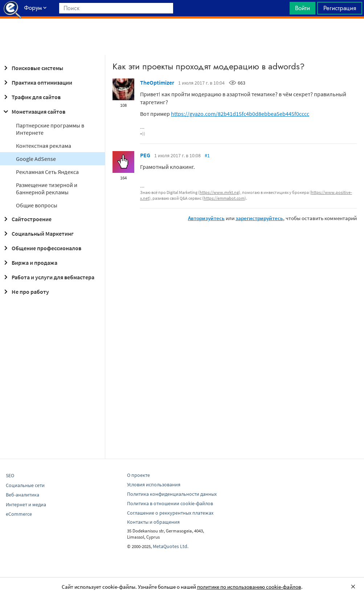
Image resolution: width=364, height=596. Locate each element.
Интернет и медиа (26, 504)
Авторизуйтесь (206, 218)
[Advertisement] (182, 37)
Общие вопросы (37, 205)
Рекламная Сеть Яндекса (47, 172)
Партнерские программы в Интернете (50, 129)
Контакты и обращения (153, 522)
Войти (302, 8)
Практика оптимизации (37, 82)
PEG (145, 155)
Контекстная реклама (44, 146)
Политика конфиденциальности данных (172, 494)
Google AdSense (36, 159)
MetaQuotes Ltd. (171, 546)
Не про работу (25, 292)
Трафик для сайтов (31, 97)
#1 (207, 155)
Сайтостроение (26, 219)
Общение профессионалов (41, 248)
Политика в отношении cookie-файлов (170, 503)
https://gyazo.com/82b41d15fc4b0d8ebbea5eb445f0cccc (240, 114)
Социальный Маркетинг (38, 234)
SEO (10, 475)
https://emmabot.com (224, 198)
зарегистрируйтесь (259, 218)
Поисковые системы (32, 68)
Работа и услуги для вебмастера (48, 277)
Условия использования (154, 484)
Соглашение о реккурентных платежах (170, 513)
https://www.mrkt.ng (219, 192)
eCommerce (19, 514)
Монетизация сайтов (33, 112)
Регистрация (340, 8)
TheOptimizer (157, 82)
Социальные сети (25, 485)
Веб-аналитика (23, 495)
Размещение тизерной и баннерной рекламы (47, 188)
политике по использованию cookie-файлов (249, 587)
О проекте (138, 475)
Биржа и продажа (29, 263)
